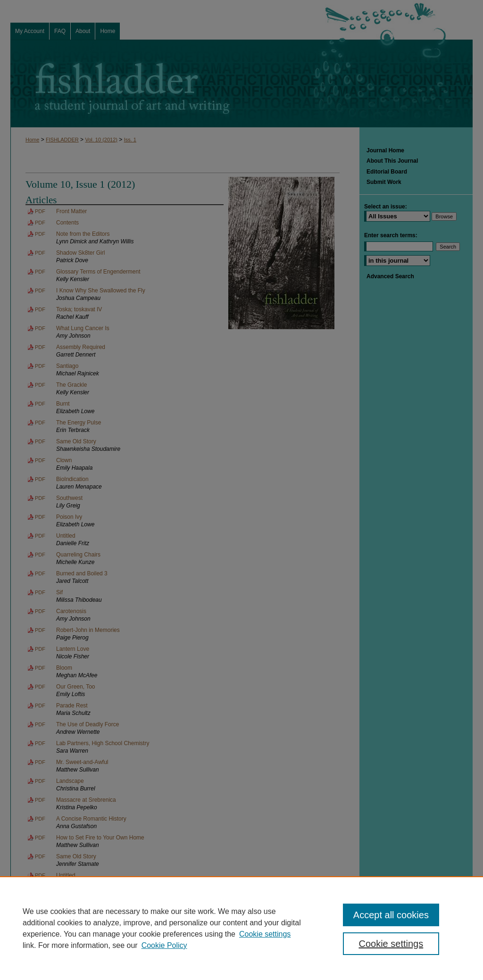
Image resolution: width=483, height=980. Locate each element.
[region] (241, 928)
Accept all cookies (391, 915)
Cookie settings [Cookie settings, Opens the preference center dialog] (391, 944)
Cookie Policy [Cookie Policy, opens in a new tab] (164, 945)
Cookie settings (265, 934)
